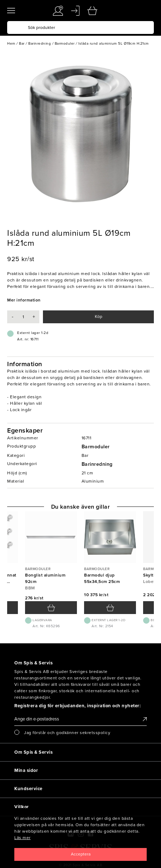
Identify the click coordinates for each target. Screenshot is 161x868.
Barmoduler (96, 447)
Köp (99, 316)
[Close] (80, 854)
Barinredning (97, 464)
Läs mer (23, 838)
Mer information (24, 300)
